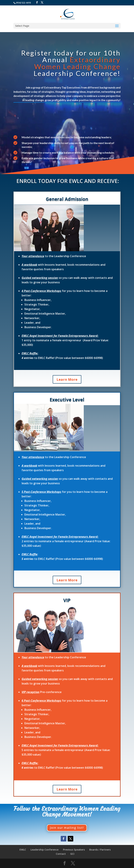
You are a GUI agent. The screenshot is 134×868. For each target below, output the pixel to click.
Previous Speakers (74, 850)
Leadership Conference (44, 850)
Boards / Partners (100, 850)
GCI (72, 854)
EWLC (23, 850)
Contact (61, 854)
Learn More (67, 379)
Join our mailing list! (67, 828)
